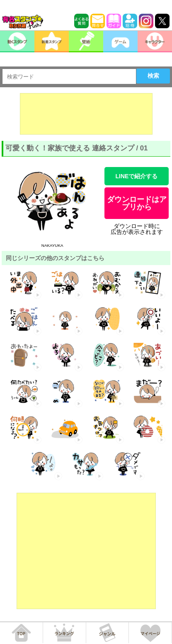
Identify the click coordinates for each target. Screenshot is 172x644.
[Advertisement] (86, 114)
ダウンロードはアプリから (137, 203)
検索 (153, 76)
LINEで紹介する (137, 176)
